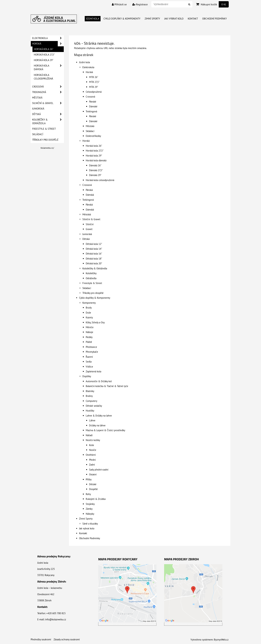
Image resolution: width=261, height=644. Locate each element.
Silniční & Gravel (91, 219)
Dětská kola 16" (94, 254)
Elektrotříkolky (93, 136)
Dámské (93, 106)
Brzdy (89, 308)
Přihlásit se (119, 4)
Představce (91, 347)
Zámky (89, 509)
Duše (88, 313)
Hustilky (90, 411)
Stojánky (90, 504)
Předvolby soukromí (41, 639)
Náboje (89, 332)
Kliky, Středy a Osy (95, 322)
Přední (92, 460)
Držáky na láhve (97, 425)
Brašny (89, 396)
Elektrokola (88, 67)
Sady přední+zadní (99, 470)
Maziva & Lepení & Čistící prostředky (105, 430)
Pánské (93, 102)
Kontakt (193, 19)
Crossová (90, 97)
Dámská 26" (95, 165)
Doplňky (87, 376)
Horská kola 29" (94, 156)
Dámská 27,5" (96, 170)
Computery (91, 401)
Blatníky (90, 391)
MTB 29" (94, 87)
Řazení (89, 357)
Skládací (90, 131)
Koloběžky (91, 273)
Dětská (86, 239)
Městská (90, 126)
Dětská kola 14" (94, 249)
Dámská (90, 195)
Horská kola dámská (96, 160)
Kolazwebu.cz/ (47, 148)
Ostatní (93, 474)
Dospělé (93, 489)
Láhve (92, 420)
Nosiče (93, 450)
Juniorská (87, 234)
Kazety (89, 317)
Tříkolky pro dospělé (93, 293)
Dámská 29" (95, 175)
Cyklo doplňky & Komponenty (122, 19)
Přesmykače (92, 352)
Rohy (88, 494)
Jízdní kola (93, 19)
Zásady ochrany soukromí (67, 639)
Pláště (89, 342)
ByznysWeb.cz (221, 640)
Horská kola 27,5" (95, 151)
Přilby (89, 479)
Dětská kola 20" (94, 263)
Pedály (89, 337)
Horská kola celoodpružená (100, 180)
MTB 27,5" (94, 82)
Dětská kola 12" (94, 244)
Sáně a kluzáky (90, 524)
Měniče (90, 327)
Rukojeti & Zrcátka (96, 499)
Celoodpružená (94, 92)
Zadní (92, 465)
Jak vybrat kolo (174, 19)
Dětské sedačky (94, 406)
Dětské (93, 484)
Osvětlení (91, 455)
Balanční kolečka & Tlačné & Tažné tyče (107, 386)
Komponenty (89, 303)
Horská (89, 72)
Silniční (90, 224)
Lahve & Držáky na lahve (99, 416)
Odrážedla (91, 278)
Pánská (89, 190)
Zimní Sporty (152, 19)
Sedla (89, 362)
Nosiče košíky (93, 440)
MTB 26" (94, 77)
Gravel (89, 229)
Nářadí (89, 435)
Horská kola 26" (94, 146)
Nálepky (90, 514)
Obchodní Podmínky (214, 19)
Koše (92, 445)
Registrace (140, 4)
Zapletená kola (93, 371)
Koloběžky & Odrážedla (95, 268)
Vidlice (89, 367)
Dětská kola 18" (94, 259)
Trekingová (91, 111)
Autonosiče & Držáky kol (99, 381)
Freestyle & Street (92, 283)
